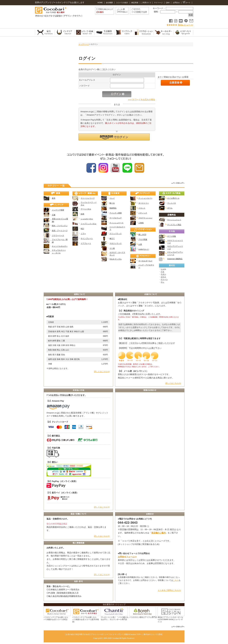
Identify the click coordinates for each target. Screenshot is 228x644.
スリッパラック (116, 234)
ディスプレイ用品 (174, 225)
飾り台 (112, 203)
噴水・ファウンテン (60, 226)
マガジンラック (116, 243)
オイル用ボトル (173, 198)
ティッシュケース (116, 223)
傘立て (112, 238)
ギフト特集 (172, 236)
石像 (54, 215)
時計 (82, 229)
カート (187, 2)
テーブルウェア (116, 218)
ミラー (83, 234)
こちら (176, 580)
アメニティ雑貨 (116, 213)
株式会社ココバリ (151, 634)
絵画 (82, 214)
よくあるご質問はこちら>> (169, 590)
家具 (54, 198)
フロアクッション (145, 218)
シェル (163, 269)
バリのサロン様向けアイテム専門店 (143, 617)
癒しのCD (142, 234)
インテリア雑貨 (58, 210)
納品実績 (135, 3)
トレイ (112, 198)
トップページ (84, 44)
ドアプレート (86, 243)
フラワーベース (58, 235)
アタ (162, 272)
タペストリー (144, 203)
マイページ (158, 3)
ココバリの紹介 (122, 3)
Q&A (167, 3)
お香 (140, 244)
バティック (143, 213)
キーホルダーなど (145, 261)
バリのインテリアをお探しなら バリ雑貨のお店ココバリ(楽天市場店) (86, 619)
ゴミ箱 (112, 248)
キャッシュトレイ (174, 220)
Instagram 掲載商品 (175, 259)
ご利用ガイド (146, 3)
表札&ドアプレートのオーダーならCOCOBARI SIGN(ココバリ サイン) (170, 619)
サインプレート (87, 238)
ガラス (163, 277)
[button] (114, 137)
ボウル (170, 208)
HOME (100, 3)
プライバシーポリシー (99, 634)
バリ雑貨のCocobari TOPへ (131, 634)
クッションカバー (145, 198)
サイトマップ (114, 634)
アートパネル (86, 209)
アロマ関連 (143, 239)
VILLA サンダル (116, 259)
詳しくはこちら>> (102, 371)
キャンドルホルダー (60, 246)
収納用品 (113, 208)
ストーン (164, 279)
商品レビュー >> (186, 25)
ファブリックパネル (89, 224)
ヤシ (162, 282)
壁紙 (160, 634)
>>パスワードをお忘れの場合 (142, 99)
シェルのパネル (87, 219)
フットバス (172, 203)
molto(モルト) (144, 249)
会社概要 (109, 3)
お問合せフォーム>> (127, 557)
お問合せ (176, 3)
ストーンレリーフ (88, 198)
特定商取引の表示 (83, 634)
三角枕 (141, 223)
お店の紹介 (70, 634)
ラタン (163, 274)
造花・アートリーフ (60, 231)
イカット (142, 208)
